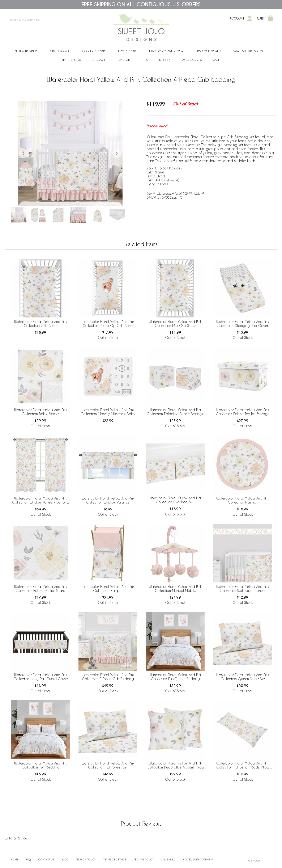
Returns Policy (144, 859)
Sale (217, 60)
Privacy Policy (86, 859)
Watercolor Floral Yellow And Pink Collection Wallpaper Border (243, 589)
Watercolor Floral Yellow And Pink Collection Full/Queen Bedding (175, 677)
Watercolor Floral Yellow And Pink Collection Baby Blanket (40, 412)
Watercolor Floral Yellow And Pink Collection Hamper (108, 589)
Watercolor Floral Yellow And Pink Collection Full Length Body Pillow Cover (243, 765)
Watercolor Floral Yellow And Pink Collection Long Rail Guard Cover (41, 677)
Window (124, 60)
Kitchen (165, 60)
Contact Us (46, 859)
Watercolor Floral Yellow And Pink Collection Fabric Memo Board (40, 589)
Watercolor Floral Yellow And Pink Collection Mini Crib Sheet (175, 324)
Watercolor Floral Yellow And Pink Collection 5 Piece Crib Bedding (108, 677)
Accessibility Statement (198, 859)
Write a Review (16, 838)
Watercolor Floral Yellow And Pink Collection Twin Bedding (40, 765)
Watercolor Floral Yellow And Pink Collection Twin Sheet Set (108, 765)
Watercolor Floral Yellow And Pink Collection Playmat (243, 500)
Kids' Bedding (128, 51)
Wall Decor (72, 60)
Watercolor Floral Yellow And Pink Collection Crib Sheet (40, 324)
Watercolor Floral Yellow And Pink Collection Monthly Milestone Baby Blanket (108, 412)
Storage (99, 60)
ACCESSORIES (192, 60)
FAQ (28, 859)
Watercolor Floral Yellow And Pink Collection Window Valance (108, 500)
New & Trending (27, 51)
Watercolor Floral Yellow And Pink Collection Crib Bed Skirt (175, 500)
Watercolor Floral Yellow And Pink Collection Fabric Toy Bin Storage (243, 412)
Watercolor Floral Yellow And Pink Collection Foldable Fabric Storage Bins (175, 412)
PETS (144, 60)
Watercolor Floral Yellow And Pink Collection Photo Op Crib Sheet (108, 324)
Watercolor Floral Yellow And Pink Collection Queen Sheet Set (243, 677)
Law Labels (168, 859)
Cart (261, 18)
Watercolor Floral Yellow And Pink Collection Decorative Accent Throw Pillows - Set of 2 (175, 765)
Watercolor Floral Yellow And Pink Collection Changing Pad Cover (243, 324)
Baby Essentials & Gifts (250, 51)
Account (237, 18)
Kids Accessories (208, 51)
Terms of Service (115, 859)
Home (14, 859)
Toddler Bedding (93, 51)
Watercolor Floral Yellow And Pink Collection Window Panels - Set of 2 (41, 500)
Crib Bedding (59, 51)
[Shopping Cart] (270, 18)
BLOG (65, 859)
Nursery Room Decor (166, 51)
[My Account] (250, 18)
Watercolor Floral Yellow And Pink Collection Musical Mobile (175, 589)
